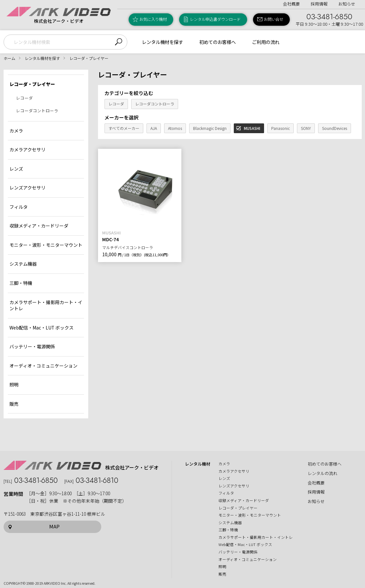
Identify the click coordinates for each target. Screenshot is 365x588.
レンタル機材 (198, 464)
